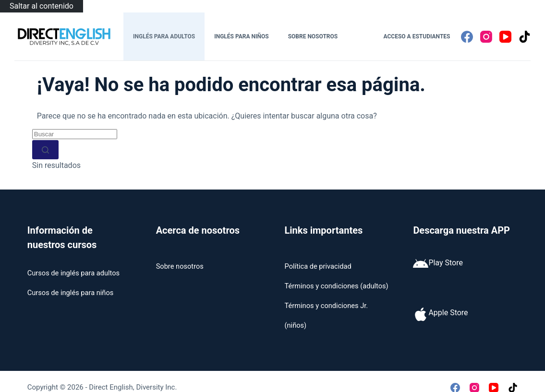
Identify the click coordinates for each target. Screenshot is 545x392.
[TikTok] (525, 37)
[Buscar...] (75, 134)
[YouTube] (505, 37)
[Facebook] (467, 37)
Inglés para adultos (164, 36)
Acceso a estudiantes (417, 36)
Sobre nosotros (313, 36)
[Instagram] (486, 37)
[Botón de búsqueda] (45, 150)
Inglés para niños (241, 36)
